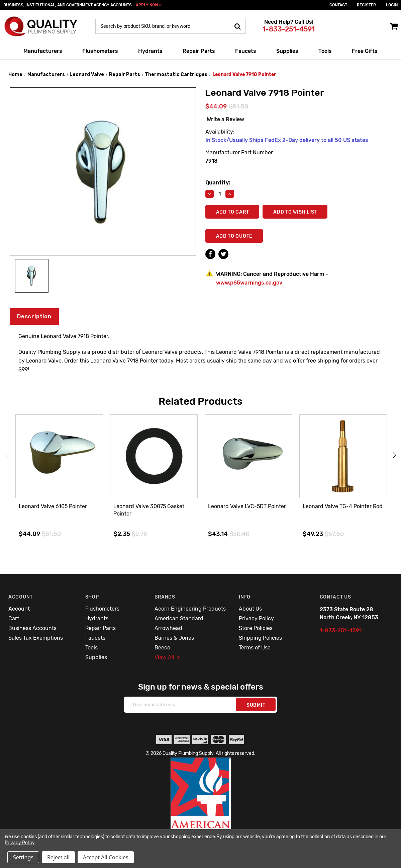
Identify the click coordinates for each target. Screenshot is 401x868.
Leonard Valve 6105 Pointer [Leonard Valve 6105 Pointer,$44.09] (53, 506)
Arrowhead (168, 628)
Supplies (287, 51)
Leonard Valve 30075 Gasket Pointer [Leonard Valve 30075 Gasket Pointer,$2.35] (149, 510)
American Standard (179, 618)
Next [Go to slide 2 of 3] (394, 455)
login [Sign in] (392, 5)
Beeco (162, 648)
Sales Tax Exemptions (36, 638)
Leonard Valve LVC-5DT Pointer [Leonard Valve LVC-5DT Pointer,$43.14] (247, 506)
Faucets (246, 51)
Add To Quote (234, 236)
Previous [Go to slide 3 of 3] (7, 455)
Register (366, 5)
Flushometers (100, 51)
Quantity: (218, 183)
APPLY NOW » (149, 5)
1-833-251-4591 (289, 29)
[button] (201, 808)
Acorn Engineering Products (190, 609)
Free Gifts (365, 51)
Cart (14, 618)
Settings (23, 857)
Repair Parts (199, 51)
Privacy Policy (256, 618)
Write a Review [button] (225, 119)
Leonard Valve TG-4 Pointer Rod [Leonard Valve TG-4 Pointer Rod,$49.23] (343, 506)
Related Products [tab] (200, 401)
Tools (325, 51)
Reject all (58, 857)
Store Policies (256, 628)
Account (19, 609)
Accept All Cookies (106, 857)
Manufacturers (43, 51)
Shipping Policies (260, 638)
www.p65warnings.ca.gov (249, 283)
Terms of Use (255, 648)
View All (167, 657)
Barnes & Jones (174, 638)
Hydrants (150, 51)
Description (34, 317)
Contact (338, 5)
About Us (250, 609)
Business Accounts (32, 628)
